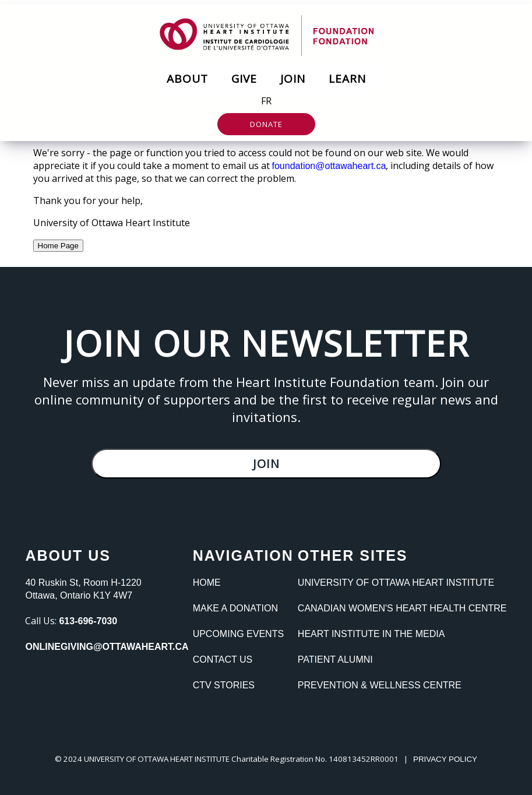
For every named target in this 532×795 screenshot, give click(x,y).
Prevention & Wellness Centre (380, 685)
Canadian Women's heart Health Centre (402, 608)
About (187, 79)
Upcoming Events (238, 634)
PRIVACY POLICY (445, 759)
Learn (347, 79)
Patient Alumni (335, 659)
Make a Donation (235, 608)
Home (207, 583)
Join (293, 79)
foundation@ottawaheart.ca (329, 166)
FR (266, 101)
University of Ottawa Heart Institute (396, 583)
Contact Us (223, 659)
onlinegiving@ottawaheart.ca (107, 647)
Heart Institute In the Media (371, 634)
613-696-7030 (88, 621)
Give (244, 79)
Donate (266, 124)
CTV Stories (224, 685)
